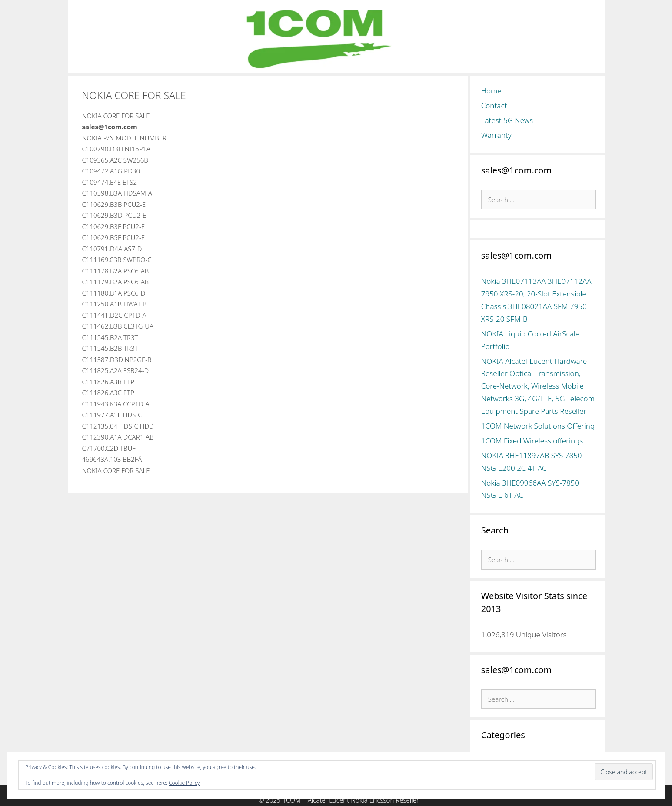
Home (491, 91)
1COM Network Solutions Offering (538, 426)
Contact (494, 105)
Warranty (496, 135)
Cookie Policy (184, 783)
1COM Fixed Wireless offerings (532, 441)
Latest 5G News (507, 120)
